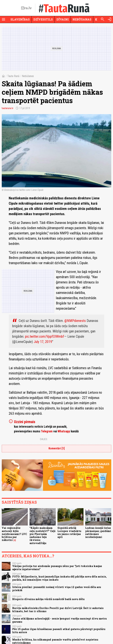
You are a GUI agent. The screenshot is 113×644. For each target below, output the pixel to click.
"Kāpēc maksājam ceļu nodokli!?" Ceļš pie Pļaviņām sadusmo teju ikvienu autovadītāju (42, 535)
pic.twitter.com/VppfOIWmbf (45, 336)
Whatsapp (64, 431)
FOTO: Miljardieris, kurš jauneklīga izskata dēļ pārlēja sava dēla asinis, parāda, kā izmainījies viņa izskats (59, 578)
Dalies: (44, 439)
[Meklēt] (103, 19)
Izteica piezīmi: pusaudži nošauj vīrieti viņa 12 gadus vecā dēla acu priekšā (57, 589)
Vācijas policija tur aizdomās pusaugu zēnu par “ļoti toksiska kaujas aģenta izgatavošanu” (57, 568)
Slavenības (20, 19)
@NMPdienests (75, 321)
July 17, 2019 (43, 342)
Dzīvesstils (43, 19)
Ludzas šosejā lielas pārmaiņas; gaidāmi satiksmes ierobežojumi (98, 532)
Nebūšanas (82, 19)
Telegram (47, 431)
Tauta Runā (13, 76)
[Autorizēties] (110, 19)
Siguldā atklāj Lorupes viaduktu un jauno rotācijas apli (69, 532)
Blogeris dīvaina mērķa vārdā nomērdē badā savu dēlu (48, 599)
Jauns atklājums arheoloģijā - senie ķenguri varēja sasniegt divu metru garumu (59, 620)
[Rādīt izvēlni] (3, 19)
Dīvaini (63, 19)
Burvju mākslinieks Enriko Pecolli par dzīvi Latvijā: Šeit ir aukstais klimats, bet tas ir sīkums (58, 610)
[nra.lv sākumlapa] (26, 8)
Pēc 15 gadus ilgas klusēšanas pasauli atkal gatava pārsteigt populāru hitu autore (59, 631)
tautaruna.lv (8, 108)
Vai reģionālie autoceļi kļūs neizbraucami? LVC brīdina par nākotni (14, 534)
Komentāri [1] (57, 448)
